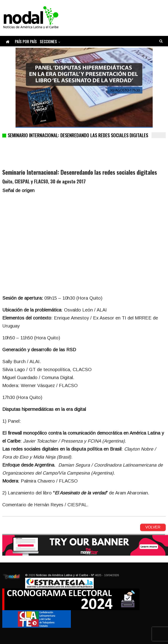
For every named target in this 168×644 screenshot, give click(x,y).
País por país (26, 41)
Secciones (48, 41)
